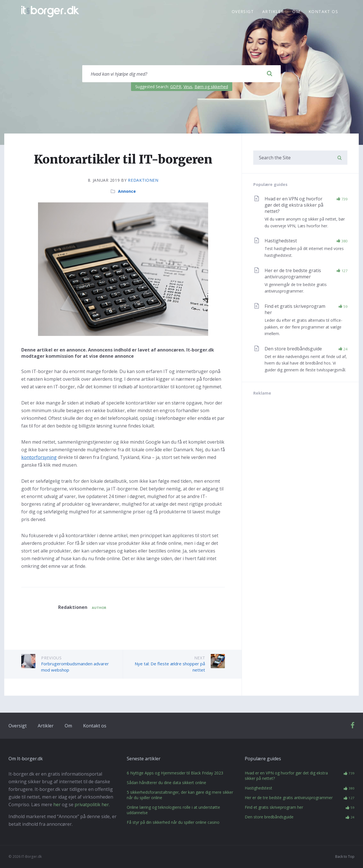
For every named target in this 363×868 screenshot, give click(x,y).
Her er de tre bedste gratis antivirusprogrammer (293, 274)
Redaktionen (143, 180)
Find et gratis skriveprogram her (274, 807)
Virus (188, 87)
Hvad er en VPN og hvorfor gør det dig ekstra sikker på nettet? (294, 205)
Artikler (273, 11)
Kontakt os (323, 11)
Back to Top (345, 857)
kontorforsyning (39, 457)
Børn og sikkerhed (211, 87)
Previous (51, 658)
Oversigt (243, 11)
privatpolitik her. (92, 805)
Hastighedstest (281, 241)
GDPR (176, 87)
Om (296, 11)
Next (200, 658)
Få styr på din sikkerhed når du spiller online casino (173, 822)
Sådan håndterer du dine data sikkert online (166, 783)
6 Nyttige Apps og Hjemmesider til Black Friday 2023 (175, 773)
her (57, 805)
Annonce (127, 191)
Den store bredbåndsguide (293, 349)
